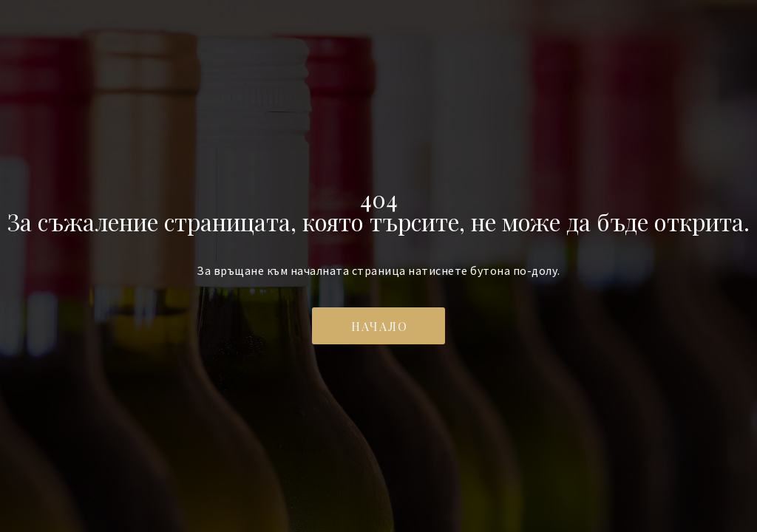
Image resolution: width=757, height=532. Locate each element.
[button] (378, 326)
